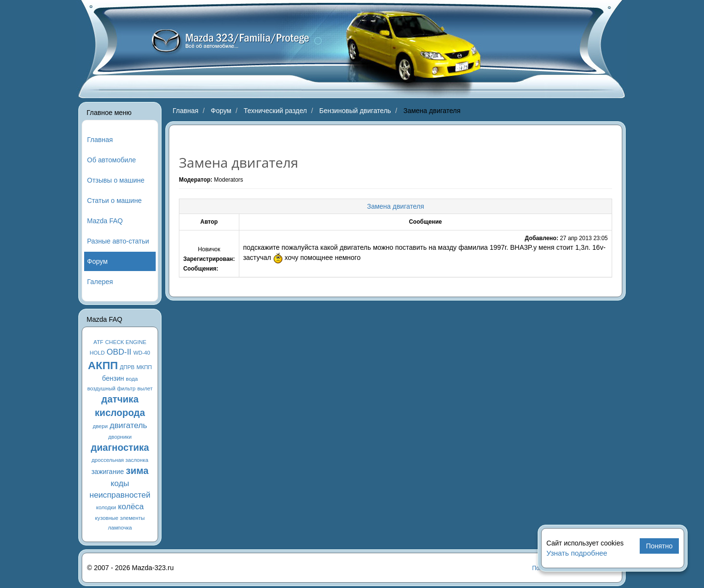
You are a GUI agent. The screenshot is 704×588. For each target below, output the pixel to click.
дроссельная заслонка (120, 460)
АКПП (103, 366)
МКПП (144, 367)
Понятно (659, 546)
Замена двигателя (396, 206)
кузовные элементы (120, 518)
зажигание (108, 472)
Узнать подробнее (577, 553)
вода (132, 379)
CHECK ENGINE (126, 342)
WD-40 (142, 353)
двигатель (129, 425)
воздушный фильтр (111, 388)
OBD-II (119, 352)
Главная (100, 140)
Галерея (100, 282)
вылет (145, 388)
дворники (120, 437)
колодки (106, 507)
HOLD (97, 353)
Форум (97, 261)
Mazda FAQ (105, 221)
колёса (131, 507)
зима (137, 471)
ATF (98, 342)
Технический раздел (275, 111)
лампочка (120, 528)
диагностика (120, 447)
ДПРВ (127, 367)
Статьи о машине (114, 201)
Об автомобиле (111, 160)
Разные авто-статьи (118, 241)
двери (100, 426)
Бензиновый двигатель (355, 111)
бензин (113, 378)
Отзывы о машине (116, 180)
